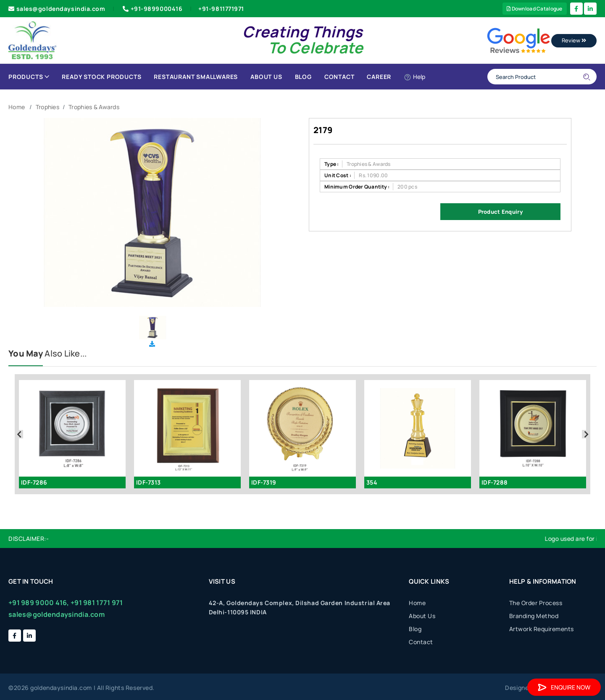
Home (17, 107)
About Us (266, 77)
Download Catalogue (535, 9)
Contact (339, 77)
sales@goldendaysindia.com (57, 9)
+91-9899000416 (152, 9)
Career (379, 77)
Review (574, 40)
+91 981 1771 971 (97, 603)
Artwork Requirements (542, 629)
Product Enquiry (500, 212)
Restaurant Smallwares (196, 77)
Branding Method (534, 616)
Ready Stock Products (101, 77)
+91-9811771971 (221, 9)
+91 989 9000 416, (39, 603)
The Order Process (536, 603)
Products (29, 77)
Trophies (47, 107)
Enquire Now (564, 687)
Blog (303, 77)
